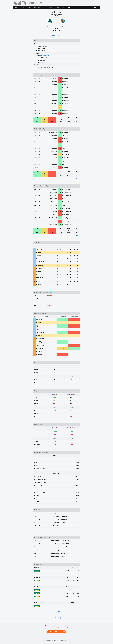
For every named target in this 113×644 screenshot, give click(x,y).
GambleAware (47, 628)
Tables (50, 7)
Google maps (45, 62)
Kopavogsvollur (45, 56)
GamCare (67, 628)
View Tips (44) (56, 35)
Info (69, 637)
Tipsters (29, 7)
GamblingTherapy (58, 628)
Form (69, 7)
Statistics (57, 7)
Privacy (45, 637)
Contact (63, 637)
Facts (63, 7)
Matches (17, 7)
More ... (78, 179)
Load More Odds (56, 612)
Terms (51, 637)
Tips (23, 7)
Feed (44, 7)
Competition (37, 7)
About (57, 637)
